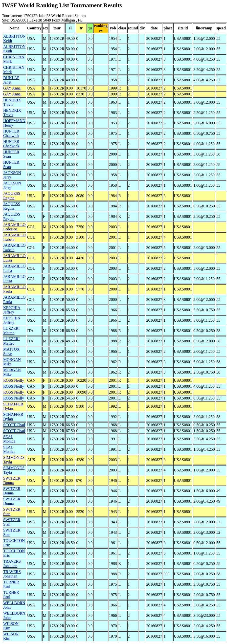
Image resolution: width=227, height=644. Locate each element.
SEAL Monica (9, 439)
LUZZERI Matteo (11, 331)
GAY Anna (12, 88)
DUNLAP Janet (11, 80)
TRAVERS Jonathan (12, 564)
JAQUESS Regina (12, 196)
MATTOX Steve (11, 351)
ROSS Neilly (14, 380)
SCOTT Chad (14, 425)
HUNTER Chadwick (11, 133)
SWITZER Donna (12, 480)
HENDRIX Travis (12, 102)
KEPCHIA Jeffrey (12, 310)
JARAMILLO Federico (14, 227)
